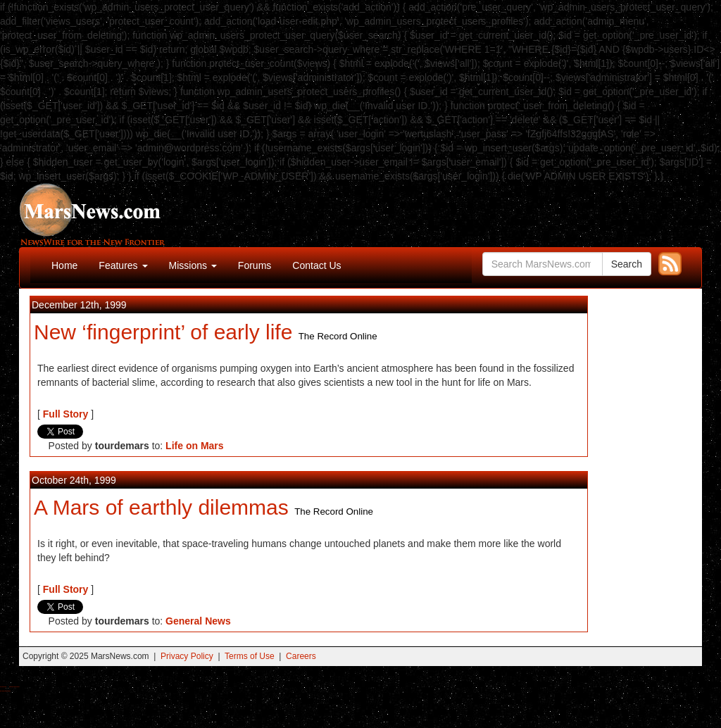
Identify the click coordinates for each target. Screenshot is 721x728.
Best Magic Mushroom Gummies (14, 687)
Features (123, 265)
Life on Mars (194, 446)
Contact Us (316, 265)
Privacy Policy (187, 656)
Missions (193, 265)
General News (198, 621)
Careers (301, 656)
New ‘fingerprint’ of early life (163, 332)
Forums (255, 265)
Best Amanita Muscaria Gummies (5, 691)
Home (64, 265)
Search (627, 264)
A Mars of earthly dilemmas (161, 507)
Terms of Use (250, 656)
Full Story (66, 414)
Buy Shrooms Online (3, 687)
